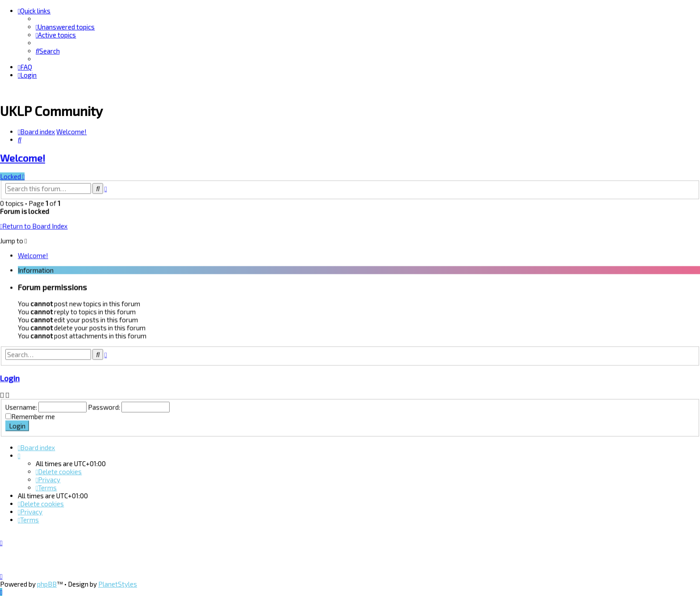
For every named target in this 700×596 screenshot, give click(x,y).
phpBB (47, 584)
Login (10, 377)
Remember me (33, 416)
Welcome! (23, 157)
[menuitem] (65, 27)
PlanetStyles (118, 584)
